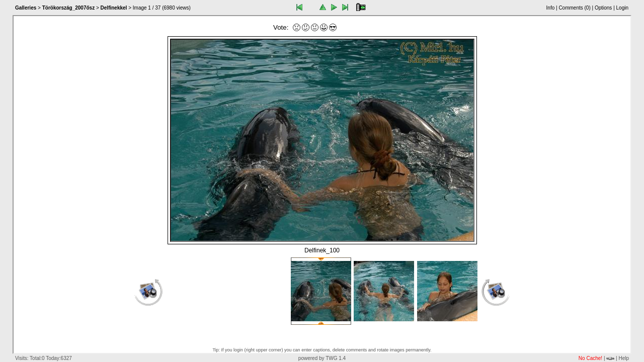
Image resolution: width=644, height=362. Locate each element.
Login (622, 8)
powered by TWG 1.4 (322, 358)
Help (624, 358)
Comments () (574, 8)
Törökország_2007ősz (69, 8)
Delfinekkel (114, 8)
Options (603, 8)
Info (551, 8)
